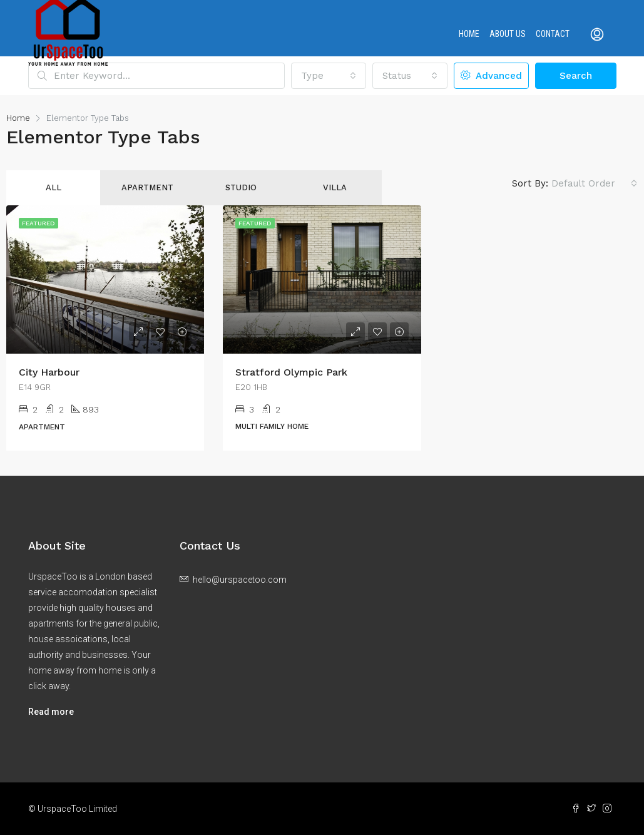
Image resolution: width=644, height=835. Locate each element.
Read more (51, 712)
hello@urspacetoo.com (240, 580)
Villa (335, 187)
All (54, 187)
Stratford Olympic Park (291, 372)
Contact (553, 34)
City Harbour (49, 372)
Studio (241, 187)
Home (469, 34)
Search (576, 76)
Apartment (147, 187)
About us (508, 34)
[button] (329, 76)
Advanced (491, 76)
